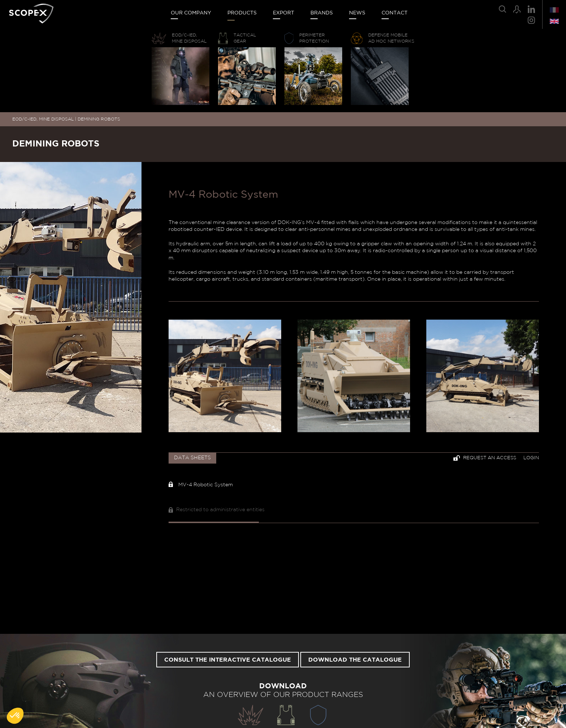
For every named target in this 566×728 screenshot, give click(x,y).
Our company (191, 13)
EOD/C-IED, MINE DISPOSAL (43, 119)
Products (242, 13)
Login (531, 458)
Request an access (485, 458)
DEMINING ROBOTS (99, 119)
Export (284, 13)
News (357, 13)
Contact (395, 13)
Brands (322, 13)
